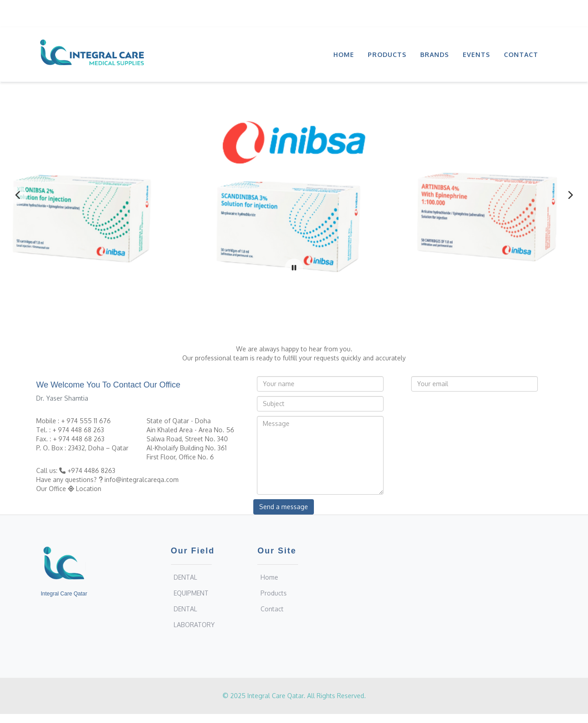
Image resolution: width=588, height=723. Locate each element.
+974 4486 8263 (91, 470)
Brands (435, 54)
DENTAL (185, 577)
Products (387, 54)
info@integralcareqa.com (142, 480)
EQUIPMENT (191, 593)
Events (477, 54)
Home (344, 54)
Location (89, 489)
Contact (521, 54)
